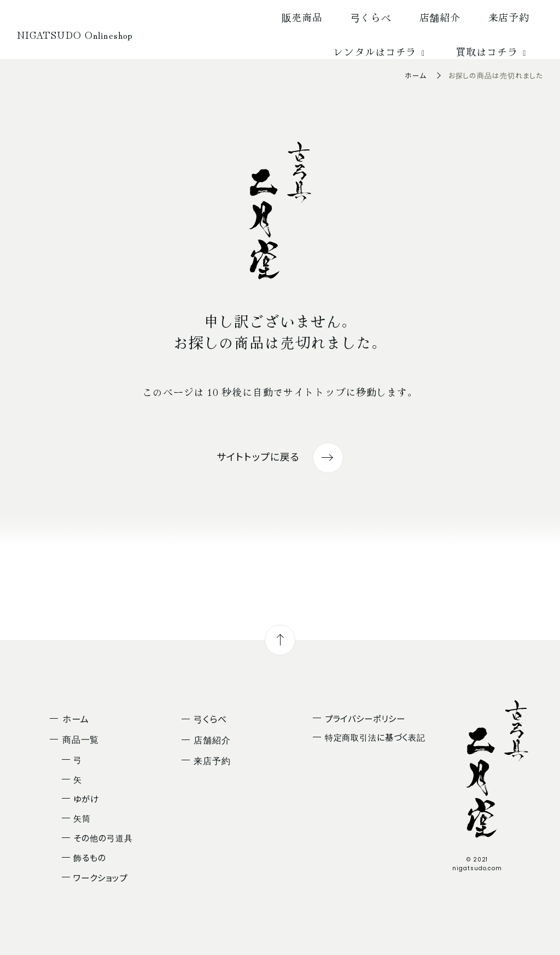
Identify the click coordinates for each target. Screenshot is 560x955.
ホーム (416, 75)
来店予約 (509, 17)
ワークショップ (100, 877)
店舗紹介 (440, 17)
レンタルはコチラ (381, 51)
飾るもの (90, 857)
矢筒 (82, 818)
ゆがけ (86, 799)
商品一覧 (81, 739)
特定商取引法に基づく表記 (375, 737)
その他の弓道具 (103, 837)
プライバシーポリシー (365, 718)
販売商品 (302, 17)
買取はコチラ (492, 51)
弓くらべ (371, 17)
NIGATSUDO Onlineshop (75, 34)
